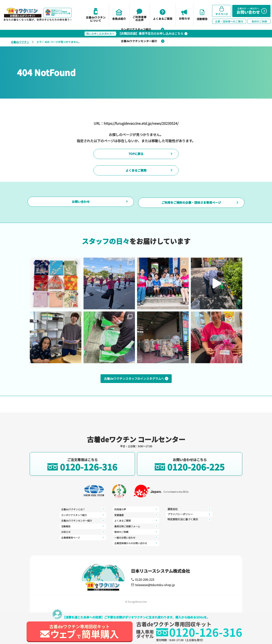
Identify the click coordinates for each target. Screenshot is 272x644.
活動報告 (83, 524)
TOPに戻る (136, 156)
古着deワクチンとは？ (83, 509)
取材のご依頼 (136, 524)
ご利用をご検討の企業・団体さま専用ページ (191, 215)
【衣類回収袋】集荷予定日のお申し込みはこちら (136, 34)
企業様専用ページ (83, 535)
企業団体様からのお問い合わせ (136, 535)
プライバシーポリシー (189, 509)
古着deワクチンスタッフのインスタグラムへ (136, 395)
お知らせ (83, 529)
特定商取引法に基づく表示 (189, 514)
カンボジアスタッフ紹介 (83, 514)
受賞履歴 (136, 509)
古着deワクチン (20, 42)
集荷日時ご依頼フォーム (136, 519)
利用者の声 (83, 542)
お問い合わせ (81, 215)
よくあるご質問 (136, 177)
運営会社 (136, 540)
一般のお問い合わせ (136, 529)
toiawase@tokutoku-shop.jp (150, 584)
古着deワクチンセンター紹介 (83, 519)
